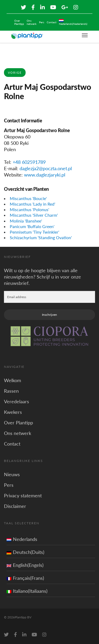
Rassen (11, 391)
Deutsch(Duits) (25, 552)
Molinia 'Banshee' (26, 221)
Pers (42, 22)
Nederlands (22, 539)
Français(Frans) (25, 578)
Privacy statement (23, 495)
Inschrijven (49, 315)
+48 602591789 (29, 162)
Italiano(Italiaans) (27, 591)
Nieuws (12, 474)
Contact (52, 22)
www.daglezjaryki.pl (45, 175)
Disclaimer (15, 506)
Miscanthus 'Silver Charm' (34, 215)
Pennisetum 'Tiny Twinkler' (34, 232)
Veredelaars (16, 401)
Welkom (13, 380)
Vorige (15, 73)
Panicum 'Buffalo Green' (32, 226)
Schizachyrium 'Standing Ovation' (41, 237)
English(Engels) (25, 565)
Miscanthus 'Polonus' (29, 209)
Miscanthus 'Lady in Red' (32, 204)
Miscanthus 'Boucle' (28, 198)
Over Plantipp (19, 22)
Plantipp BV (23, 617)
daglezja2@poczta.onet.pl (46, 168)
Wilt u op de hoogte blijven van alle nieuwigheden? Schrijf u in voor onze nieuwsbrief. (43, 277)
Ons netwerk (32, 22)
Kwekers (13, 412)
